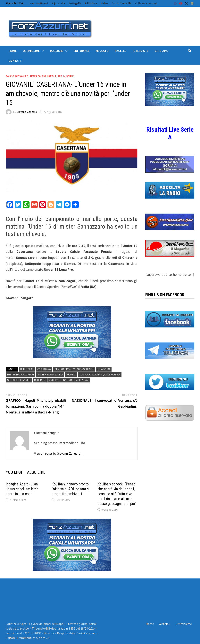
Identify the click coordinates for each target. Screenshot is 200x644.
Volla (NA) (82, 380)
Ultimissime (31, 51)
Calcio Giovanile (121, 3)
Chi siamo (162, 51)
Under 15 (40, 380)
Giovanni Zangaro (27, 112)
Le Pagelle (75, 3)
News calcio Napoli (43, 76)
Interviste (141, 51)
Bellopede (27, 369)
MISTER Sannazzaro (50, 374)
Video (104, 3)
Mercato (102, 51)
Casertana (44, 369)
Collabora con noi (146, 3)
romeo (71, 374)
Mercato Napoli (39, 3)
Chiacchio (104, 369)
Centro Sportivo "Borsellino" (74, 369)
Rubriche (57, 51)
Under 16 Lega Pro (61, 380)
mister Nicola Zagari (21, 374)
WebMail (165, 624)
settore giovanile (19, 380)
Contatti (16, 60)
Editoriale (91, 3)
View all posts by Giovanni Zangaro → (59, 453)
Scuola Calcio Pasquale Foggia (100, 374)
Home (13, 51)
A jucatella (58, 3)
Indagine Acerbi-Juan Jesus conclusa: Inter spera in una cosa (22, 489)
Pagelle (121, 51)
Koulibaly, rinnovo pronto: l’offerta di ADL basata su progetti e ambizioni (71, 489)
